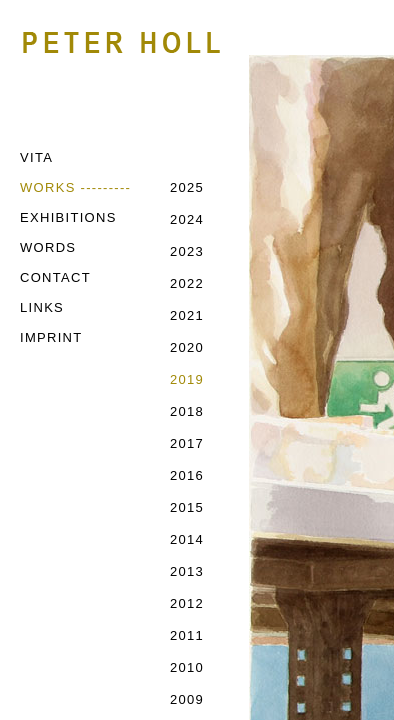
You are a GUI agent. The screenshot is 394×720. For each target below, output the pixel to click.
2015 (187, 507)
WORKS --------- (75, 187)
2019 (187, 379)
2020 (187, 347)
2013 (187, 571)
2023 (187, 251)
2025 (187, 187)
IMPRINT (51, 337)
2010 (187, 667)
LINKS (42, 307)
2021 (187, 315)
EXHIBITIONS (68, 217)
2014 (187, 539)
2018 (187, 411)
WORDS (48, 247)
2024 (187, 219)
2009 (187, 699)
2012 (187, 603)
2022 (187, 283)
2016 (187, 475)
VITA (36, 157)
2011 (187, 635)
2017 (187, 443)
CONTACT (55, 277)
